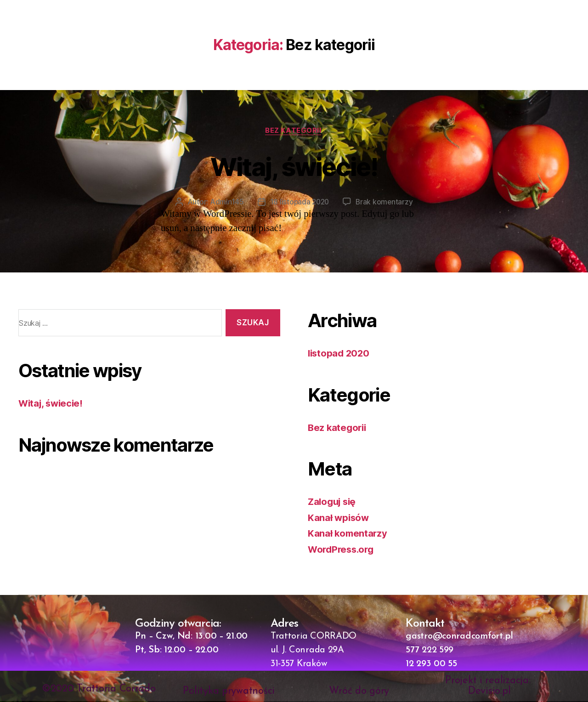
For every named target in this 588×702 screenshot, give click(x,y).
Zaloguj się (334, 502)
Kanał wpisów (339, 518)
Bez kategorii (294, 131)
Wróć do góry (359, 692)
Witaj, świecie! (294, 166)
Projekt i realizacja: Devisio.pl (489, 687)
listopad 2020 (340, 354)
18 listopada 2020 (299, 203)
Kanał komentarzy (348, 534)
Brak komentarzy (385, 203)
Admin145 (225, 203)
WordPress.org (343, 550)
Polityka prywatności (229, 692)
